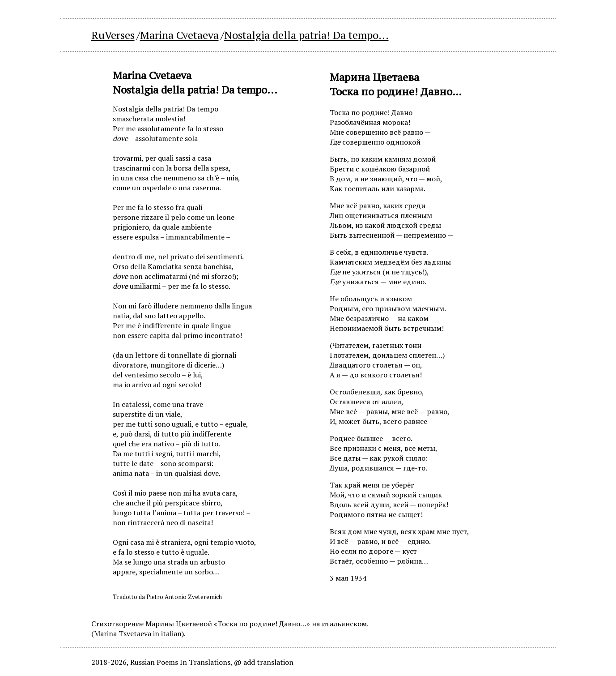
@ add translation (264, 662)
